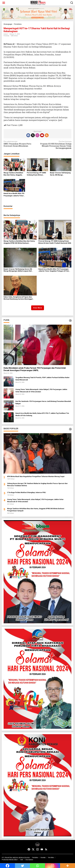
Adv (22, 860)
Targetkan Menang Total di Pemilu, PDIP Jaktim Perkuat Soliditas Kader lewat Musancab (43, 379)
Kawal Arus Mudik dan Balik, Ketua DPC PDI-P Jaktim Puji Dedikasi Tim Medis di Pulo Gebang (42, 414)
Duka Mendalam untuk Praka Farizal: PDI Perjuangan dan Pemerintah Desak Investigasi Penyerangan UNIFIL (35, 369)
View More (38, 308)
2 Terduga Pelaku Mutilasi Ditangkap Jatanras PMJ (27, 492)
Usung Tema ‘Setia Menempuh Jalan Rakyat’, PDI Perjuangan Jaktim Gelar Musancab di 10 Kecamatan (41, 390)
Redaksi (35, 857)
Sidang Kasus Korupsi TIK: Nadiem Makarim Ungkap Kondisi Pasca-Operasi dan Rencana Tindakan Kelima (37, 485)
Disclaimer (29, 860)
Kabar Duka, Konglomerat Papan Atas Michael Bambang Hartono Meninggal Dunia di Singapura (18, 298)
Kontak (43, 857)
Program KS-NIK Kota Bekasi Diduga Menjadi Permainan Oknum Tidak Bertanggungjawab (55, 145)
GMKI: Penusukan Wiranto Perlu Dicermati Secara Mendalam (20, 144)
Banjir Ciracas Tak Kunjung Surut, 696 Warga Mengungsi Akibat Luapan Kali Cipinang (60, 174)
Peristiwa (6, 36)
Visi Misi (51, 857)
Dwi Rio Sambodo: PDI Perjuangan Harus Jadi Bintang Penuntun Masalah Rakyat (43, 402)
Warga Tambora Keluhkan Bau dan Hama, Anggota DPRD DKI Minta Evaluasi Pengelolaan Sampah (13, 174)
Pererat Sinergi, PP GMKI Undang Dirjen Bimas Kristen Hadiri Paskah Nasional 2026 (36, 174)
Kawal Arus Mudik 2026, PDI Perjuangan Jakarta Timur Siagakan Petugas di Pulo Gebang (14, 195)
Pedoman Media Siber (10, 860)
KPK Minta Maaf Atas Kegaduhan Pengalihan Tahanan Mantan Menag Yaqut (36, 476)
